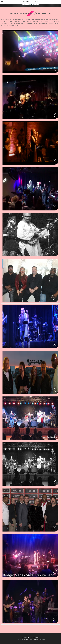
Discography (34, 640)
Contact (42, 640)
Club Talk (25, 640)
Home (19, 640)
